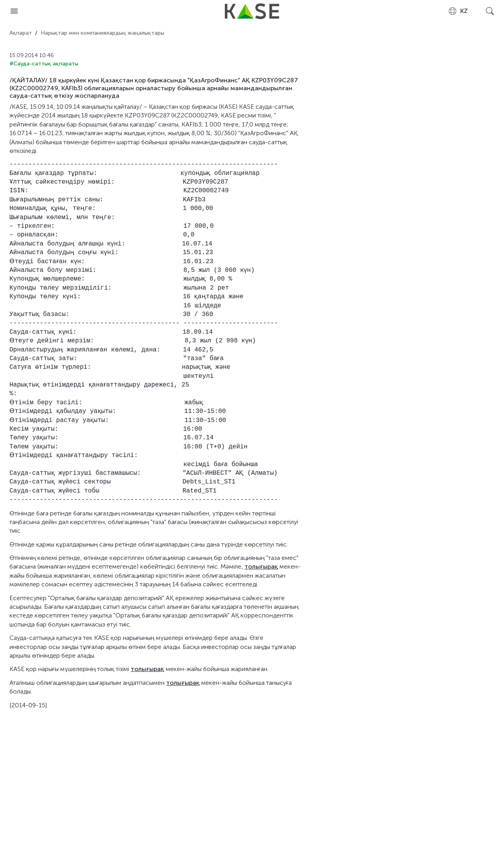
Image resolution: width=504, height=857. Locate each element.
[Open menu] (14, 11)
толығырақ (261, 566)
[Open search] (490, 11)
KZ (458, 11)
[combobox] (458, 11)
